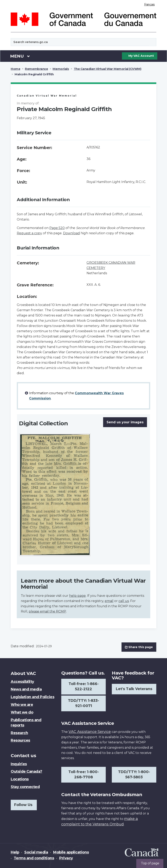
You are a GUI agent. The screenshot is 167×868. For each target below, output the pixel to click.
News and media (26, 689)
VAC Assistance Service (90, 732)
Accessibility (22, 682)
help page (77, 596)
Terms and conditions (34, 858)
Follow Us (23, 805)
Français (149, 4)
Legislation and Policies (32, 697)
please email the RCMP (47, 611)
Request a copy (29, 233)
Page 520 (57, 228)
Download (71, 233)
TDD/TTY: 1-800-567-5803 (134, 774)
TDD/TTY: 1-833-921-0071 (83, 703)
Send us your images (125, 422)
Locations (20, 779)
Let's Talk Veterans (134, 689)
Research (19, 733)
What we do (22, 712)
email (109, 601)
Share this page (139, 647)
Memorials (61, 69)
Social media (36, 852)
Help (15, 852)
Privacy (66, 858)
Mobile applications (71, 852)
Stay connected (25, 787)
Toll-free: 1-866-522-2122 (84, 686)
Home (15, 69)
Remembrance (36, 69)
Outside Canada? (26, 771)
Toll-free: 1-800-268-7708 (84, 774)
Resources (20, 740)
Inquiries (19, 764)
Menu (20, 56)
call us (124, 601)
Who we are (22, 705)
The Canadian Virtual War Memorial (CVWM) (108, 69)
